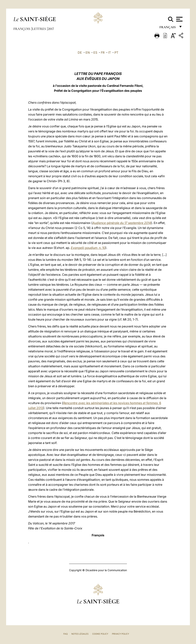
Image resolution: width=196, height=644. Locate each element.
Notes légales (80, 634)
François (22, 29)
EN (88, 53)
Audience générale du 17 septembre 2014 (122, 223)
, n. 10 (88, 248)
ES (95, 53)
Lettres (39, 29)
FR (103, 53)
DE (80, 53)
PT (116, 53)
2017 (51, 29)
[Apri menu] (179, 19)
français (168, 28)
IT (109, 53)
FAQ (65, 634)
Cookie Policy (100, 634)
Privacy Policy (120, 634)
